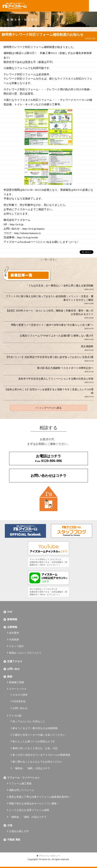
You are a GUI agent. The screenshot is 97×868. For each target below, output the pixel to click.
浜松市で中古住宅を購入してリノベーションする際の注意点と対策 (56, 380)
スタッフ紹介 (16, 646)
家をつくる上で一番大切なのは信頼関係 (35, 728)
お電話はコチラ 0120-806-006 (48, 458)
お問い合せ (13, 669)
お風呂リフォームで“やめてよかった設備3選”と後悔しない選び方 (57, 337)
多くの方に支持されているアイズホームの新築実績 (41, 755)
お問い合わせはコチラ (48, 476)
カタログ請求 (20, 695)
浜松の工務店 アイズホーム (15, 6)
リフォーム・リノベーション (23, 778)
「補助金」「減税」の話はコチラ (31, 768)
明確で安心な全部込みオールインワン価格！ (34, 804)
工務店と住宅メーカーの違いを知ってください (39, 735)
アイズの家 (15, 716)
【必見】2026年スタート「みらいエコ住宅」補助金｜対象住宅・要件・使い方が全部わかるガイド (50, 314)
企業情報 (12, 627)
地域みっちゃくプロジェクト (25, 653)
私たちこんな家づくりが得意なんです (34, 742)
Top (10, 612)
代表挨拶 (14, 640)
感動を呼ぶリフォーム (21, 790)
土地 (10, 825)
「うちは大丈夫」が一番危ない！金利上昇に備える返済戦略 (60, 287)
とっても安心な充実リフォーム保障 (29, 810)
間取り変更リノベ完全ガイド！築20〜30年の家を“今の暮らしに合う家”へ (52, 327)
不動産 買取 (14, 840)
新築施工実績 (16, 682)
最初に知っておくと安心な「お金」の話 (35, 748)
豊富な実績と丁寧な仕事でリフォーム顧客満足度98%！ (40, 797)
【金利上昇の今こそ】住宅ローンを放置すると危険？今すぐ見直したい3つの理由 (49, 393)
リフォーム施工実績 (20, 784)
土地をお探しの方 (19, 831)
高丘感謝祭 (87, 348)
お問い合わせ (20, 708)
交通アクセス (15, 661)
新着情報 (12, 619)
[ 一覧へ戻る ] (48, 260)
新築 (10, 677)
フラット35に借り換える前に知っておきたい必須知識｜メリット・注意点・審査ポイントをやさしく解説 (50, 300)
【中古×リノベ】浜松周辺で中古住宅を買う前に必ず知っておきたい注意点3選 (49, 359)
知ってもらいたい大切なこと (29, 721)
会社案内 (14, 633)
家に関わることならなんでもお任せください (38, 762)
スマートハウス (18, 689)
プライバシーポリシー (49, 856)
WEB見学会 (19, 701)
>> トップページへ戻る (48, 408)
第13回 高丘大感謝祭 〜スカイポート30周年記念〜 (65, 370)
